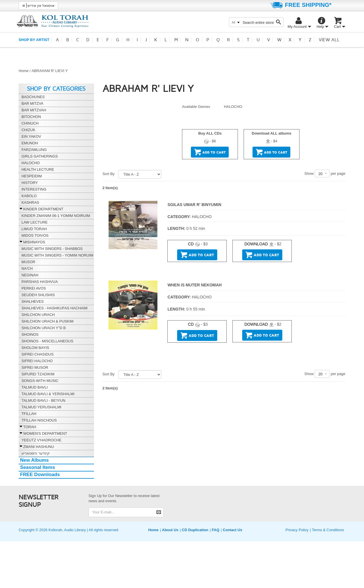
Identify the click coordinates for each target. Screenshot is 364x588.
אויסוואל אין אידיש (38, 5)
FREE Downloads (40, 475)
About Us (170, 530)
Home (24, 71)
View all (329, 40)
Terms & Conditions (328, 530)
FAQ (216, 530)
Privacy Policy (297, 530)
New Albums (34, 460)
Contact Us (232, 530)
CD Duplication (195, 530)
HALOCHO (233, 107)
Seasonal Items (38, 467)
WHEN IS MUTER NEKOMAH (194, 285)
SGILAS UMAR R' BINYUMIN (194, 205)
